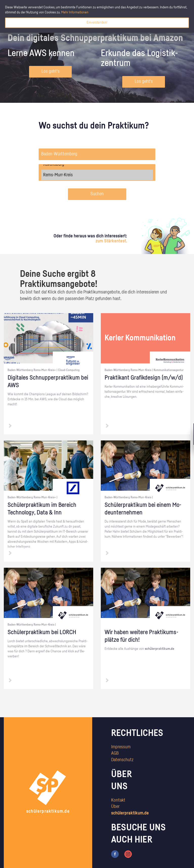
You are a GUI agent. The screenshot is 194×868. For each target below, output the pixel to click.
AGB (115, 753)
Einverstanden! (97, 22)
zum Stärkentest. (111, 241)
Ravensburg (97, 164)
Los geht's (51, 71)
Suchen (97, 194)
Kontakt (118, 800)
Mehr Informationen (75, 12)
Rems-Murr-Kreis (97, 175)
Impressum (121, 747)
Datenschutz (122, 760)
